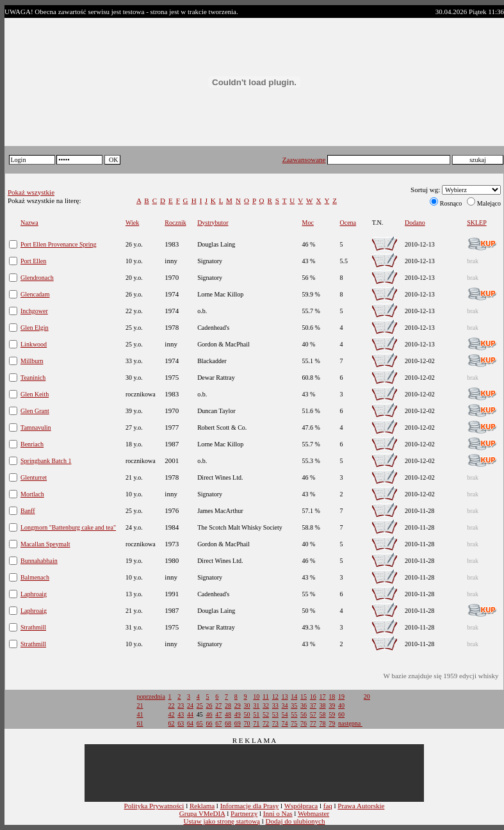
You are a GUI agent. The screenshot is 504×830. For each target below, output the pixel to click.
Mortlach (32, 494)
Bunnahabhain (39, 561)
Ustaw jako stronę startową (222, 821)
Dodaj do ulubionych (296, 821)
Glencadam (35, 294)
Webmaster (313, 813)
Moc (308, 223)
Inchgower (34, 311)
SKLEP (477, 223)
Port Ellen (33, 261)
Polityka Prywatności (154, 806)
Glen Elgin (35, 328)
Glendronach (37, 278)
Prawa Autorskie (361, 806)
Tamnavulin (36, 427)
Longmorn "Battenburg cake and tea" (68, 527)
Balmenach (35, 577)
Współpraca (301, 806)
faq (328, 806)
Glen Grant (35, 411)
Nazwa (29, 223)
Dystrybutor (213, 223)
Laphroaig (34, 594)
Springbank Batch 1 (46, 461)
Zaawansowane (304, 159)
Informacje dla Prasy (250, 806)
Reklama (202, 806)
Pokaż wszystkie (31, 192)
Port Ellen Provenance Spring (59, 244)
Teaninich (33, 378)
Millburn (32, 361)
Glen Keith (35, 394)
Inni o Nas (278, 813)
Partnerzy (244, 813)
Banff (28, 511)
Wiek (132, 223)
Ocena (348, 223)
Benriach (32, 444)
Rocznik (175, 223)
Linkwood (34, 344)
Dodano (415, 223)
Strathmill (33, 627)
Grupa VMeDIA (202, 813)
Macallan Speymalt (45, 544)
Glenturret (34, 477)
